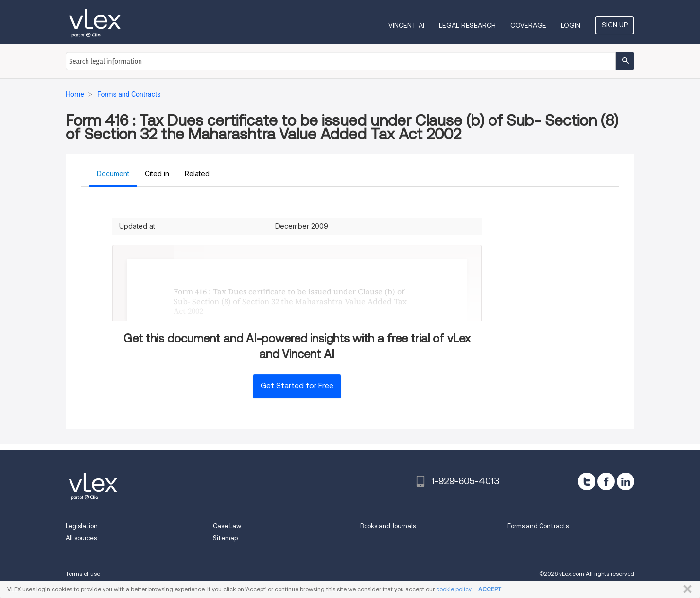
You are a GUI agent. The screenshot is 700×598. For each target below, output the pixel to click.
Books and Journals (388, 526)
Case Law (227, 526)
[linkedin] (626, 481)
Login (571, 25)
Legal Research (467, 25)
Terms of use (83, 573)
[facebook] (606, 481)
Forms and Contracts (538, 526)
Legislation (82, 526)
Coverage (528, 25)
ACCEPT (490, 589)
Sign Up (615, 25)
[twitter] (587, 481)
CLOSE (686, 589)
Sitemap (225, 538)
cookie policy (454, 589)
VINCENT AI (406, 25)
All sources (81, 538)
